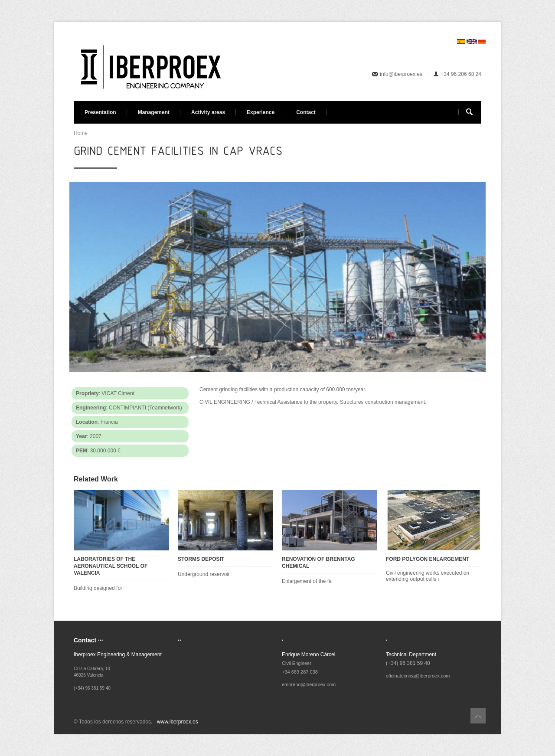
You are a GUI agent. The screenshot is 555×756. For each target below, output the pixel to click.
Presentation (100, 112)
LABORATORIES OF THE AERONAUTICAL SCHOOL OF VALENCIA (111, 566)
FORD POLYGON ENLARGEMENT (428, 559)
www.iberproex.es (178, 722)
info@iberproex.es (401, 74)
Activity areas (208, 112)
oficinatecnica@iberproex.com (418, 676)
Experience (261, 112)
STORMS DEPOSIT (201, 559)
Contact (306, 112)
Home (81, 133)
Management (154, 112)
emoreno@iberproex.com (309, 684)
